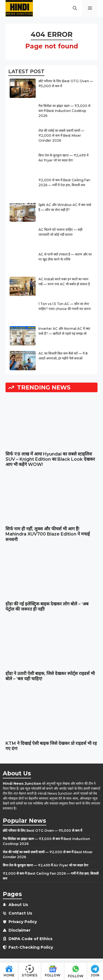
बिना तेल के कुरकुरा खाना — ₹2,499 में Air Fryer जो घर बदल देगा (45, 865)
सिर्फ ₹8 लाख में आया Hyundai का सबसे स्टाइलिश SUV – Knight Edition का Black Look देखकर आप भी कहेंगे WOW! (50, 459)
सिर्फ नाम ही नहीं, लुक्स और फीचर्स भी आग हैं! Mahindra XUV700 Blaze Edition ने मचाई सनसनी (48, 534)
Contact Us (20, 913)
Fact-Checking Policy (31, 947)
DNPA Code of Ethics (30, 939)
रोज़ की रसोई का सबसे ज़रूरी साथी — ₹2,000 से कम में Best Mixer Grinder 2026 (61, 135)
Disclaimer (20, 930)
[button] (75, 8)
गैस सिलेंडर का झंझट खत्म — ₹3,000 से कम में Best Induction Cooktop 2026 (64, 111)
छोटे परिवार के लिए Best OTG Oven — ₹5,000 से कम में (42, 831)
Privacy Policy (23, 922)
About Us (18, 905)
